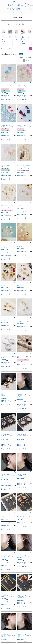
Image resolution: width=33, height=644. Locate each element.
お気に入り (27, 7)
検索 (31, 49)
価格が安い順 (9, 54)
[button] (31, 61)
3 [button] (28, 61)
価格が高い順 (15, 54)
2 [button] (26, 61)
